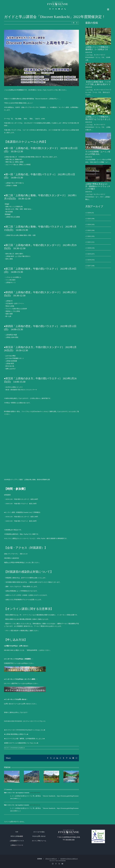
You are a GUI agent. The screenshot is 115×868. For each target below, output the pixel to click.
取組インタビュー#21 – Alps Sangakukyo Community (17, 805)
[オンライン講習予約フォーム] (14, 683)
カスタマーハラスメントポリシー (69, 859)
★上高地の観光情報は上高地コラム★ (16, 734)
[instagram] (50, 9)
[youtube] (59, 9)
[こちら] (27, 562)
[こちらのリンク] (51, 90)
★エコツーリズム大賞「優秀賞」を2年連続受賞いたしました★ (24, 739)
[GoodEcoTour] (98, 830)
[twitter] (56, 9)
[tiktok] (62, 9)
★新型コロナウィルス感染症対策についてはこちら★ (21, 743)
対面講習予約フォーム (12, 663)
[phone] (65, 9)
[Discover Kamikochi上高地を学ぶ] (42, 58)
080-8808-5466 (70, 840)
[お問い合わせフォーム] (12, 704)
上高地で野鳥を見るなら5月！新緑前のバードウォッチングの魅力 (98, 186)
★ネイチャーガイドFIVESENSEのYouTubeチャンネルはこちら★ (25, 730)
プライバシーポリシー (51, 859)
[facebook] (53, 9)
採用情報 (40, 859)
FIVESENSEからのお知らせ (18, 748)
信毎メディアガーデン (11, 554)
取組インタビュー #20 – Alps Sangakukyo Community (17, 793)
